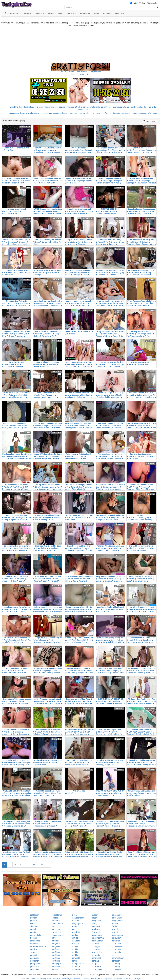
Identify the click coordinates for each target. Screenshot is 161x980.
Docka (84, 548)
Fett (17, 364)
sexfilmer (116, 941)
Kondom (13, 183)
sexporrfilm (97, 952)
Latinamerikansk (138, 336)
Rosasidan (138, 107)
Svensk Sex (97, 113)
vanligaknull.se (32, 978)
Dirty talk (150, 273)
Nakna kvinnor (31, 113)
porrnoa (95, 944)
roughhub (76, 926)
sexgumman (117, 935)
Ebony (53, 364)
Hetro (135, 3)
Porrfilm (75, 944)
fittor (32, 924)
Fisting (56, 213)
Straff (112, 152)
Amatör (46, 150)
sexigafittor (97, 921)
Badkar (138, 395)
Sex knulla (96, 932)
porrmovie (116, 949)
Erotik (71, 113)
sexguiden (116, 938)
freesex (33, 938)
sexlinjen (96, 929)
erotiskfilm (56, 932)
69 (66, 487)
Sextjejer (130, 107)
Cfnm (106, 732)
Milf (154, 428)
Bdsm (37, 242)
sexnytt (95, 924)
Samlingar (76, 275)
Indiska (87, 364)
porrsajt (34, 955)
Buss (79, 242)
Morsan (72, 244)
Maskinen (83, 734)
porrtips (75, 935)
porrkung (116, 964)
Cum (137, 244)
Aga (117, 183)
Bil (108, 150)
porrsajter (96, 946)
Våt (15, 213)
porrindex (76, 967)
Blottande (38, 612)
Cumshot (145, 244)
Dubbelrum (47, 213)
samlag (75, 929)
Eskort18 (153, 107)
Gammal (86, 242)
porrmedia (116, 952)
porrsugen (35, 958)
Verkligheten (78, 397)
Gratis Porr (78, 113)
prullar (74, 915)
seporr (95, 918)
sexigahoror (117, 915)
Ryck (16, 703)
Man (67, 213)
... (26, 865)
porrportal (96, 955)
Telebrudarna (29, 107)
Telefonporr (82, 107)
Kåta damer (152, 113)
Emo (11, 150)
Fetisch (26, 609)
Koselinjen (62, 107)
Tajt (147, 612)
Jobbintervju (146, 303)
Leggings (47, 518)
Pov (67, 183)
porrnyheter (97, 969)
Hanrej (84, 275)
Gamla (147, 152)
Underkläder (137, 152)
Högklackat (14, 397)
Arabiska (77, 579)
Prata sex (54, 107)
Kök (112, 183)
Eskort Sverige (107, 107)
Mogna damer (142, 113)
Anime (10, 273)
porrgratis (56, 944)
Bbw (111, 273)
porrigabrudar (36, 964)
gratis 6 (33, 921)
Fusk (143, 273)
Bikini (10, 334)
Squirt (115, 826)
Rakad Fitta (87, 113)
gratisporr (34, 915)
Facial (50, 550)
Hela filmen (140, 183)
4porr (54, 926)
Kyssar (105, 183)
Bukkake (75, 857)
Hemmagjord (12, 213)
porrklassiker (117, 946)
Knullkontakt (63, 113)
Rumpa (11, 426)
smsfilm (55, 918)
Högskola (47, 152)
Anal (5, 150)
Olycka (6, 181)
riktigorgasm (77, 924)
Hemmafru (146, 428)
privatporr (76, 921)
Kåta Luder (14, 113)
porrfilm (34, 918)
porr (113, 955)
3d (39, 150)
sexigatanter (97, 941)
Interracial (151, 183)
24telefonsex (57, 924)
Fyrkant (114, 609)
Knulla (112, 113)
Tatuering (148, 520)
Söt (67, 152)
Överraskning (22, 305)
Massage (7, 826)
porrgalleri (56, 946)
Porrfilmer (106, 113)
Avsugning (101, 150)
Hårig (138, 428)
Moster (136, 273)
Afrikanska (70, 763)
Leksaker (89, 152)
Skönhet (53, 181)
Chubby (100, 275)
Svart (113, 211)
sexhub (115, 929)
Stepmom (81, 244)
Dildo (72, 152)
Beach (55, 303)
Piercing (107, 826)
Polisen (105, 152)
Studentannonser (44, 113)
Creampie (56, 152)
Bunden (44, 242)
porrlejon (34, 929)
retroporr (55, 941)
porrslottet (76, 969)
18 (35, 150)
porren (75, 961)
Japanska (89, 181)
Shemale (153, 3)
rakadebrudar (78, 918)
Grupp (140, 211)
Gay (143, 3)
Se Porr (115, 924)
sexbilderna (57, 915)
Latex (22, 397)
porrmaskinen (118, 958)
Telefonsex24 (72, 107)
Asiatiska (69, 181)
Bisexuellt (80, 640)
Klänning (142, 581)
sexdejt (33, 952)
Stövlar (82, 612)
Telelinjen (20, 107)
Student (77, 550)
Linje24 (13, 107)
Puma (108, 520)
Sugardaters (120, 113)
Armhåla (100, 854)
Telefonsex (39, 107)
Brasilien (17, 671)
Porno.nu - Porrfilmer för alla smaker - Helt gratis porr (80, 72)
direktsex (34, 926)
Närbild (149, 334)
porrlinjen (116, 961)
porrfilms (55, 949)
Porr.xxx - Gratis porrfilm (81, 74)
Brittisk (86, 701)
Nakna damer (131, 113)
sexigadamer (117, 921)
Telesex (47, 107)
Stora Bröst (70, 242)
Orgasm (80, 152)
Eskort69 (22, 113)
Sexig (114, 926)
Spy (118, 152)
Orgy (107, 612)
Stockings (75, 183)
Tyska (45, 734)
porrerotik (76, 958)
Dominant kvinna (107, 733)
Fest (88, 367)
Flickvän (148, 489)
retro (54, 938)
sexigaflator (117, 918)
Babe (26, 181)
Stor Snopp (114, 428)
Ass (52, 150)
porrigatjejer (57, 964)
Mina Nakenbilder (94, 107)
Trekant (142, 550)
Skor (13, 612)
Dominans (136, 857)
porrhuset (34, 967)
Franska (45, 703)
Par (20, 183)
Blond (135, 181)
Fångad (114, 150)
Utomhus (51, 826)
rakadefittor (77, 932)
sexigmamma (98, 938)
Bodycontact (83, 109)
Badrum (147, 395)
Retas (120, 673)
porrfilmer (56, 958)
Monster (117, 489)
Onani (22, 550)
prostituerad (57, 929)
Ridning (88, 397)
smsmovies (35, 941)
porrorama (96, 967)
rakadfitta (76, 941)
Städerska (20, 673)
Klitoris (57, 305)
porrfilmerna (57, 952)
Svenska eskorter (120, 107)
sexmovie (96, 926)
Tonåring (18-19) (142, 213)
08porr (95, 915)
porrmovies (117, 944)
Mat (152, 857)
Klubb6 (146, 107)
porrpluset (96, 958)
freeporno (56, 921)
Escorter (55, 113)
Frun (84, 458)
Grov (82, 213)
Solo (43, 765)
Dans (74, 826)
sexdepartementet (38, 946)
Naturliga (75, 213)
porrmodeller (36, 935)
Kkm (45, 428)
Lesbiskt (19, 336)
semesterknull (58, 935)
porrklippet (116, 969)
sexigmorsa (97, 935)
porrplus (95, 961)
